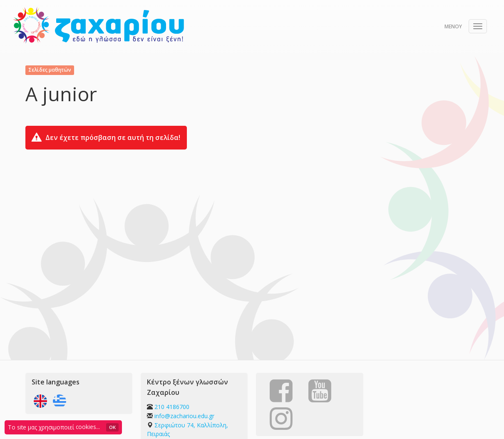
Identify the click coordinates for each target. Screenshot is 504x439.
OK (112, 427)
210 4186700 (172, 407)
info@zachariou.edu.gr (184, 416)
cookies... (88, 427)
